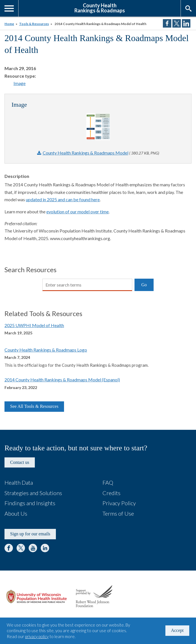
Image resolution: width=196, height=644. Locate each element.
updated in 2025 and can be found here (63, 199)
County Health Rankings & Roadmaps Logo (46, 350)
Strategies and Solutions (33, 493)
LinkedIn (45, 548)
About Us (16, 513)
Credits (111, 493)
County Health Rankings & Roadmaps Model (86, 153)
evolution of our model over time (78, 212)
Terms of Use (118, 513)
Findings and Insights (30, 503)
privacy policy (37, 636)
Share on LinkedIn (186, 23)
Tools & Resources (34, 24)
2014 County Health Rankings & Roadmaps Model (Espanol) (62, 380)
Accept (177, 630)
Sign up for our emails (30, 534)
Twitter (21, 548)
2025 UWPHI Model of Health (34, 325)
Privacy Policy (119, 503)
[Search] (87, 285)
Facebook (9, 548)
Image (20, 83)
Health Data (19, 482)
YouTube (33, 548)
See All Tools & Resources (34, 406)
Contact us (20, 462)
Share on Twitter (177, 23)
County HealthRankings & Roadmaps (100, 8)
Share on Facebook (167, 23)
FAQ (108, 482)
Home (9, 24)
